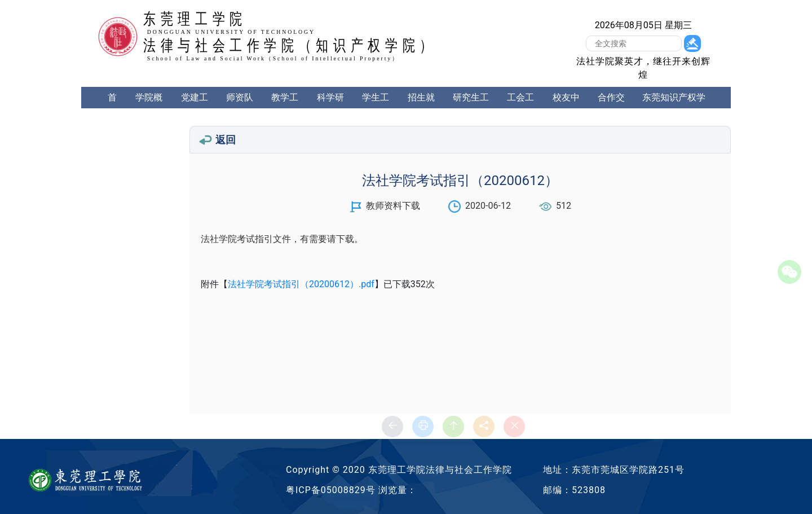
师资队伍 (240, 108)
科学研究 (330, 108)
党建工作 (195, 108)
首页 (112, 108)
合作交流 (611, 108)
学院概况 (149, 108)
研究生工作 (471, 108)
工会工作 (520, 108)
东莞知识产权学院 (674, 108)
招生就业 (421, 108)
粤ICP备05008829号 (331, 490)
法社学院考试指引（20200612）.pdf (301, 284)
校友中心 (566, 108)
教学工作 (285, 108)
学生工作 (376, 108)
